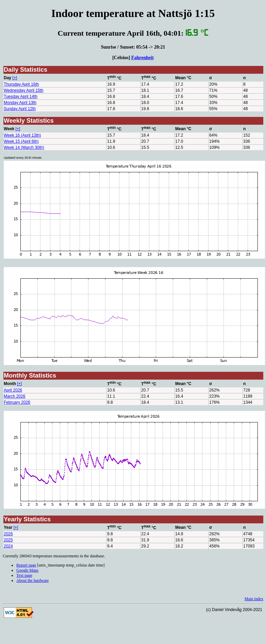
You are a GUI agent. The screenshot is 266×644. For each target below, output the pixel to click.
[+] (15, 78)
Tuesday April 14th (21, 97)
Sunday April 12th (20, 109)
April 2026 (13, 390)
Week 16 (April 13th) (22, 135)
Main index (254, 599)
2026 (8, 534)
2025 (8, 540)
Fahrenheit (143, 57)
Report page (26, 565)
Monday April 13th (20, 103)
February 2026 (17, 402)
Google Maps (27, 570)
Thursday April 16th (21, 84)
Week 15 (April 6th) (21, 141)
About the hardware (32, 580)
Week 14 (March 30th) (24, 147)
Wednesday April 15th (24, 90)
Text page (24, 575)
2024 (8, 546)
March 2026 (14, 396)
